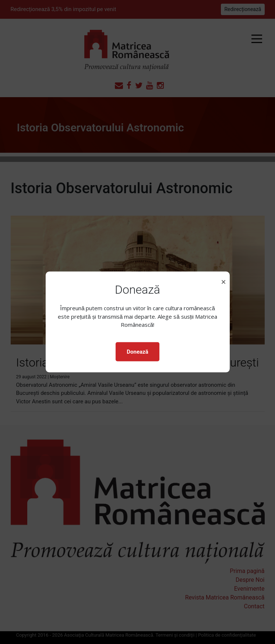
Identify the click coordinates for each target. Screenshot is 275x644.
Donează (137, 352)
